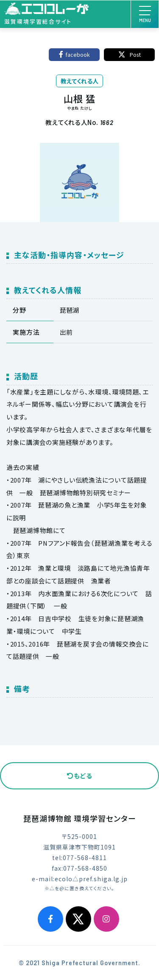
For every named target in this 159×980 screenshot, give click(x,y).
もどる (80, 776)
